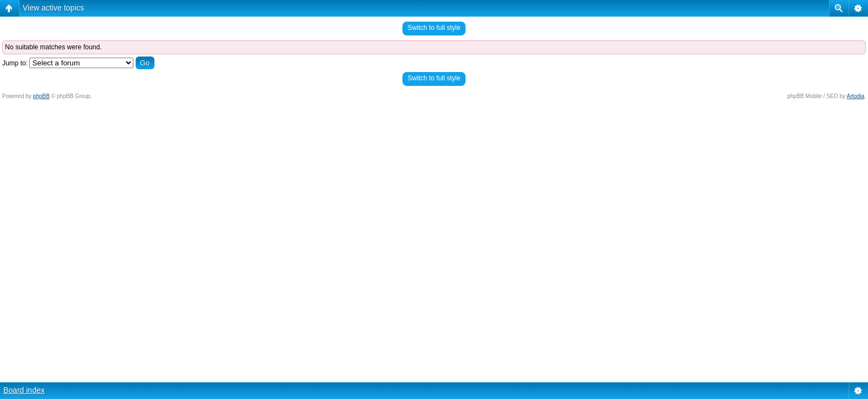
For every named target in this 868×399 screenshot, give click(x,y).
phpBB (42, 96)
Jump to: (15, 63)
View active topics (53, 8)
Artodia (856, 96)
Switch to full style (434, 28)
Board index (24, 390)
